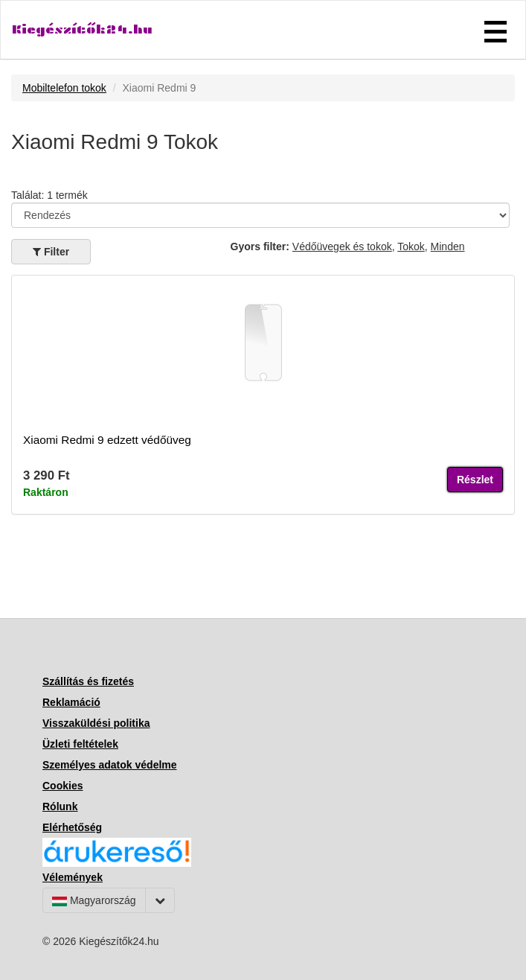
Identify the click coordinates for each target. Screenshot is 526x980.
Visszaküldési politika (96, 723)
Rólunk (60, 806)
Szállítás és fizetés (88, 681)
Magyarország (94, 900)
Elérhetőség (72, 827)
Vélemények (73, 877)
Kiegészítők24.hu (82, 29)
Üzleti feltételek (80, 744)
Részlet (475, 480)
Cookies (62, 786)
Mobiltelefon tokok (64, 88)
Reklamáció (71, 702)
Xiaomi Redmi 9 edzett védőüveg (107, 440)
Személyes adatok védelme (110, 765)
